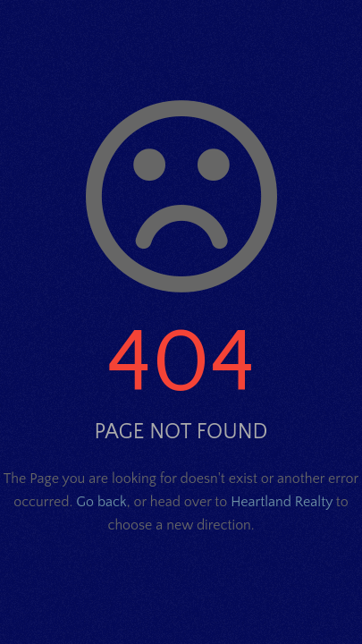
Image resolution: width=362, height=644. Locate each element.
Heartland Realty (282, 502)
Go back (101, 502)
